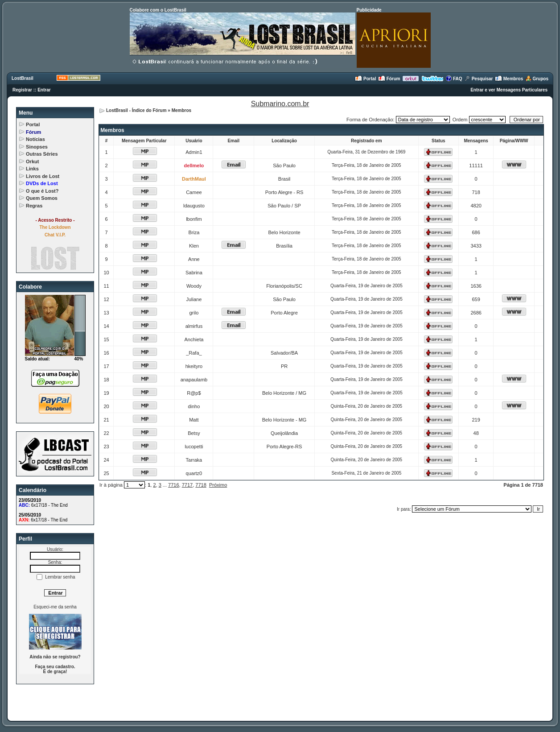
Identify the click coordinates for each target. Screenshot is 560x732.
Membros (509, 79)
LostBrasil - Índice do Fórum (136, 110)
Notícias (35, 139)
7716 (173, 485)
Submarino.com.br (280, 104)
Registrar (22, 90)
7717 (187, 485)
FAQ (454, 79)
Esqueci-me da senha (55, 607)
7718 (201, 485)
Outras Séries (42, 154)
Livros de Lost (43, 176)
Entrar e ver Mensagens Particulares (509, 90)
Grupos (537, 79)
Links (32, 169)
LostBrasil (23, 78)
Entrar (44, 90)
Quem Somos (42, 198)
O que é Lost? (42, 191)
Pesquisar (479, 79)
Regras (34, 206)
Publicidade (369, 10)
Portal (365, 79)
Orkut (32, 161)
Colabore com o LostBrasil (158, 10)
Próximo (218, 485)
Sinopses (37, 147)
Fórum (389, 79)
